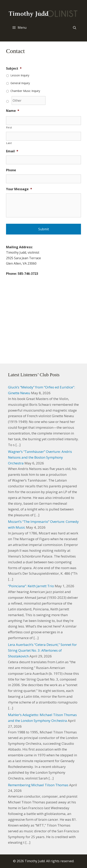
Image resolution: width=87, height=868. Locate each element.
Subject (14, 68)
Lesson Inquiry (20, 75)
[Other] (29, 100)
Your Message (19, 189)
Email (12, 151)
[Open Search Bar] (74, 28)
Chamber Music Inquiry (25, 91)
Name (13, 111)
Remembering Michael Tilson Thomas (38, 785)
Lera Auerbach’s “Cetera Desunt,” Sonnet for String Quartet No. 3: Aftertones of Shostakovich (42, 650)
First (9, 127)
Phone (11, 170)
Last (9, 143)
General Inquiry (20, 83)
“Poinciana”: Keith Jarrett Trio (31, 586)
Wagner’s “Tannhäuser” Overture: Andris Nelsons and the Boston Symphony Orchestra (40, 457)
